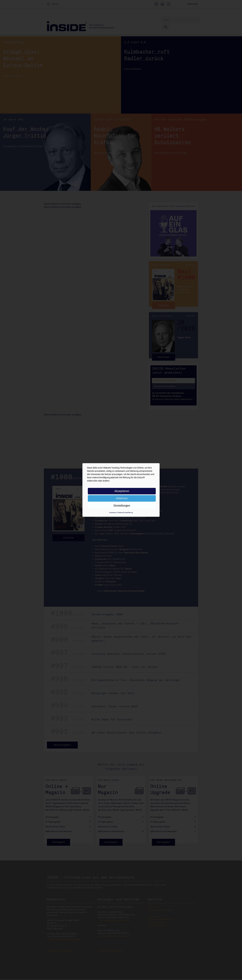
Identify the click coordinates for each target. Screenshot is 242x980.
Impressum (113, 512)
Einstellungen (122, 506)
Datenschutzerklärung (125, 512)
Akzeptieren (122, 491)
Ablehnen (122, 498)
